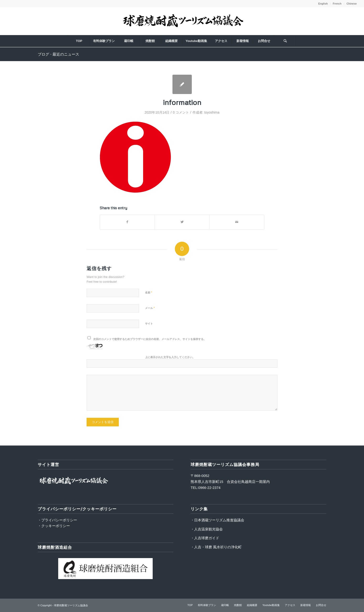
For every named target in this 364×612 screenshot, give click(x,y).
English (323, 4)
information (182, 102)
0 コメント (181, 112)
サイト (149, 324)
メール (150, 308)
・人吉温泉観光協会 (207, 529)
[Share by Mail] (237, 222)
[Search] (285, 41)
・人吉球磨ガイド (205, 538)
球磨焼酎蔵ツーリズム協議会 (71, 605)
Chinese (352, 4)
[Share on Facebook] (127, 222)
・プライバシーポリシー (57, 520)
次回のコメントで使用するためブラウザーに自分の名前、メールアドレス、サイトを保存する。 (150, 339)
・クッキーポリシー (54, 526)
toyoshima (212, 112)
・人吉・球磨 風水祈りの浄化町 (216, 547)
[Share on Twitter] (182, 222)
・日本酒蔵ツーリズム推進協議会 (217, 520)
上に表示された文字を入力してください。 (170, 357)
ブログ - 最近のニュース (58, 54)
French (337, 4)
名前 (149, 292)
